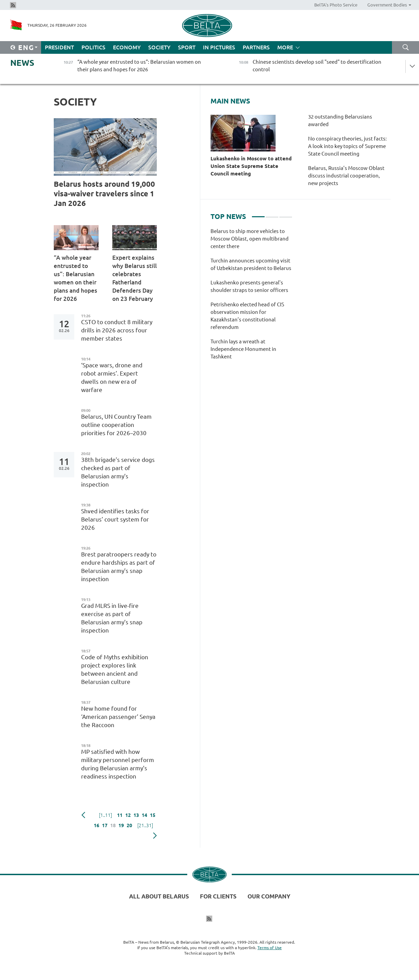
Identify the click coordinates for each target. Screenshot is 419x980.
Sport (187, 47)
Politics (93, 47)
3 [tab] (286, 214)
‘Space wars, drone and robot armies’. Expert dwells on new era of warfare (112, 377)
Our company (269, 896)
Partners (256, 47)
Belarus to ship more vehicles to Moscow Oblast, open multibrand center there (250, 239)
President (59, 47)
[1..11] (105, 815)
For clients (218, 896)
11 (120, 815)
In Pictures (219, 47)
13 (136, 815)
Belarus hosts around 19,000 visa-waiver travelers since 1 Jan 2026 (104, 193)
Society (159, 47)
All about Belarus (159, 896)
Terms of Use (270, 948)
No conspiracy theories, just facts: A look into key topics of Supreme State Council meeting (347, 146)
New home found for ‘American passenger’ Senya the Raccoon (118, 717)
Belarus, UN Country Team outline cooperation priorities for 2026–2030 (116, 425)
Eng (26, 47)
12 (128, 815)
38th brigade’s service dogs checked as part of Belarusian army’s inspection (118, 472)
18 (113, 825)
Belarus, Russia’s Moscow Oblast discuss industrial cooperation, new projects (346, 176)
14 (144, 815)
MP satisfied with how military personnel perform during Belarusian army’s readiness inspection (118, 764)
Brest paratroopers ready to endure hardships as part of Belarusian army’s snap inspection (119, 567)
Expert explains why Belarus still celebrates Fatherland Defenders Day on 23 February (135, 278)
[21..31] (145, 825)
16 (97, 825)
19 (121, 825)
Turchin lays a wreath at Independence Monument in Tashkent (243, 349)
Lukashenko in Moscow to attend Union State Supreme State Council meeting (251, 166)
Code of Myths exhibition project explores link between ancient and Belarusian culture (115, 669)
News (22, 63)
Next (155, 836)
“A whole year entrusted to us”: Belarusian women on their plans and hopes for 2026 (75, 278)
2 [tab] (272, 214)
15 (153, 815)
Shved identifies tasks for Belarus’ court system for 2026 (115, 519)
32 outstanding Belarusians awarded (340, 120)
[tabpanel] (251, 297)
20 (129, 825)
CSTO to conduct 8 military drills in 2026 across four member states (117, 330)
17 (105, 825)
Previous (83, 815)
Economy (127, 47)
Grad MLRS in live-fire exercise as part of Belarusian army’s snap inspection (112, 618)
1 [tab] (258, 214)
